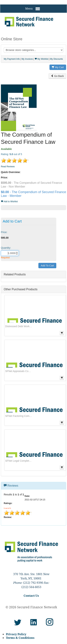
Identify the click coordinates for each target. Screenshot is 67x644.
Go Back (57, 76)
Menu (33, 9)
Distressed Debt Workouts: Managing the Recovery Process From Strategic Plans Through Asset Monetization (19, 326)
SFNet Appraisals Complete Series (19, 371)
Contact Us (31, 596)
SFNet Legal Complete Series (19, 461)
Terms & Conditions (20, 638)
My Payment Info (12, 59)
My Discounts (56, 59)
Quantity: (6, 248)
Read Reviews (8, 167)
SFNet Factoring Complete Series (19, 416)
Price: (4, 232)
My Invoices (27, 59)
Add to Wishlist (9, 202)
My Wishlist (41, 59)
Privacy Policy (16, 634)
